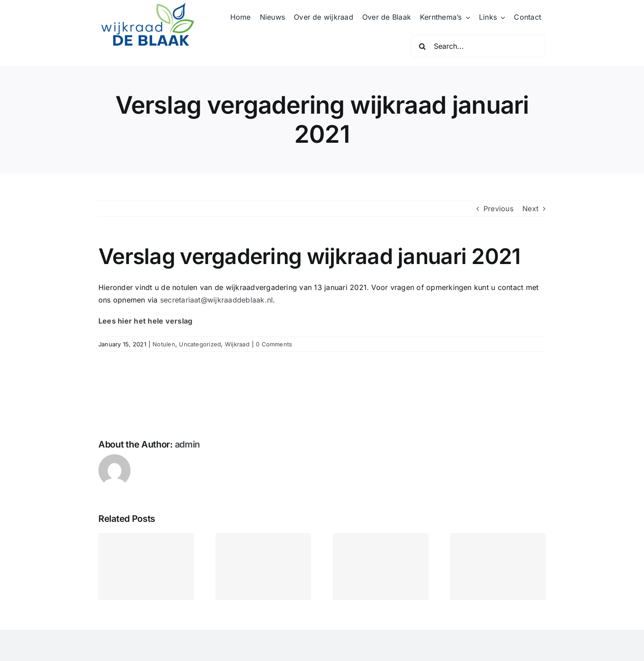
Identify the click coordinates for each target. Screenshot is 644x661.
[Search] (422, 46)
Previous (498, 209)
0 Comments (274, 344)
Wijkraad (237, 344)
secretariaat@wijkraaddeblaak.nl (216, 300)
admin (188, 444)
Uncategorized (200, 344)
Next (530, 209)
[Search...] (478, 46)
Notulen (164, 344)
